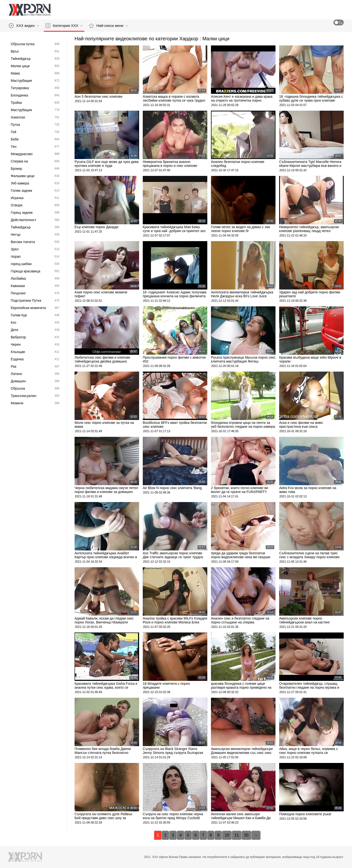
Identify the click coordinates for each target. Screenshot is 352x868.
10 (227, 835)
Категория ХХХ (64, 26)
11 (237, 835)
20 (246, 835)
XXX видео (24, 26)
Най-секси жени (108, 26)
